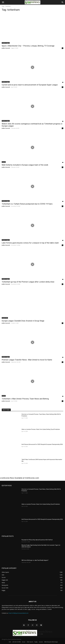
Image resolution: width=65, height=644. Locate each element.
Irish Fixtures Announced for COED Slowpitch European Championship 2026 (42, 444)
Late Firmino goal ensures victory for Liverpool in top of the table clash (30, 243)
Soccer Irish (5, 318)
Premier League (6, 43)
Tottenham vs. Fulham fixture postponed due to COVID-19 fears (27, 204)
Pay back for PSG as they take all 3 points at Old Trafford (37, 540)
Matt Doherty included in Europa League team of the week (25, 165)
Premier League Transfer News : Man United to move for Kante (27, 360)
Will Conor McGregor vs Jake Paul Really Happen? (35, 560)
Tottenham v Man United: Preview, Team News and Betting (25, 399)
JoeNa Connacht (6, 48)
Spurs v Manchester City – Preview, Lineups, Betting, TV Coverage (28, 46)
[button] (3, 2)
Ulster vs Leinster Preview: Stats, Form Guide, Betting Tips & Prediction (41, 429)
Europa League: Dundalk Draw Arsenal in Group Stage (23, 321)
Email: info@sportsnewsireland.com (18, 613)
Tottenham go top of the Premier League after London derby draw (28, 282)
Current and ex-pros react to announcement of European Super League (30, 85)
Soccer (4, 162)
